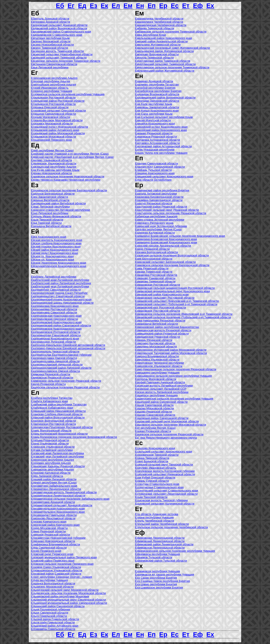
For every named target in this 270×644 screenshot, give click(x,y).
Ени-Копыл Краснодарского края (157, 111)
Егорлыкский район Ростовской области (58, 101)
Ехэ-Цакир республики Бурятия (156, 584)
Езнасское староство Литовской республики (60, 210)
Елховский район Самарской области (56, 574)
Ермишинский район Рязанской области (162, 333)
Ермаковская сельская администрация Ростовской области (175, 288)
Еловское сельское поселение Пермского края (62, 564)
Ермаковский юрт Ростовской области (160, 307)
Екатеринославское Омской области (55, 371)
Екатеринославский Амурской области (57, 365)
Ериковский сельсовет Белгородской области (165, 262)
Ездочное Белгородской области (53, 194)
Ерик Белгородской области (154, 259)
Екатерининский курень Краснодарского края (61, 299)
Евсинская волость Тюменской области (57, 51)
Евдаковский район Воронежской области (59, 28)
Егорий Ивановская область (50, 88)
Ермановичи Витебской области (156, 324)
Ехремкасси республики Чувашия (158, 571)
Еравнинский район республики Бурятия (162, 190)
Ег (71, 6)
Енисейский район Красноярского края (161, 130)
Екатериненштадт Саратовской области (58, 296)
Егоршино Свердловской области (53, 114)
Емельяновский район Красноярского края (163, 38)
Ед (82, 6)
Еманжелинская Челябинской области (161, 25)
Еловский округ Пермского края (52, 554)
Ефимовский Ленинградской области (160, 541)
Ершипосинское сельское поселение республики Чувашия (174, 399)
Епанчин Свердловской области (157, 163)
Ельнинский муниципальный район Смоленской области (69, 603)
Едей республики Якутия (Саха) (52, 150)
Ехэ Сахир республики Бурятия (156, 578)
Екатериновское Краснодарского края (56, 329)
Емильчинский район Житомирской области (164, 51)
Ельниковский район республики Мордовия (60, 596)
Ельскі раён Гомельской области (53, 622)
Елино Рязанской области (48, 531)
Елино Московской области (49, 528)
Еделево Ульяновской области (51, 160)
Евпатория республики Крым (50, 38)
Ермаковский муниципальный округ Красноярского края (172, 291)
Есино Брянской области (152, 461)
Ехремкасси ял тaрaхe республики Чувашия (164, 574)
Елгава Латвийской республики (52, 450)
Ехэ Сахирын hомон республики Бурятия (162, 581)
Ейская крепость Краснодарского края (57, 240)
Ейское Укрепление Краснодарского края (59, 263)
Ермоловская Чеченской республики (159, 363)
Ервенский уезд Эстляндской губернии (161, 226)
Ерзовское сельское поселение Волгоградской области (172, 255)
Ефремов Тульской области (154, 557)
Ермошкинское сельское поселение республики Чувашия (173, 376)
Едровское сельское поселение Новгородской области (68, 176)
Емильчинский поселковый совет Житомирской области (172, 48)
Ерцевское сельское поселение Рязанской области (169, 434)
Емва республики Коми (150, 35)
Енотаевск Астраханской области (157, 143)
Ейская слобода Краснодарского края (56, 243)
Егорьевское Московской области (53, 137)
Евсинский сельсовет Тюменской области (59, 58)
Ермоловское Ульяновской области (159, 366)
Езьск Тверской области (47, 220)
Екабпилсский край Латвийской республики (60, 280)
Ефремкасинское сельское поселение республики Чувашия (175, 551)
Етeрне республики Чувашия (154, 517)
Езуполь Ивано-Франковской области (56, 216)
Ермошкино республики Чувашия (157, 373)
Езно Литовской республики (50, 213)
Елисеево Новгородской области (53, 541)
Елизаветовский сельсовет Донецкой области (62, 505)
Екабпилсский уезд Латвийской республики (60, 286)
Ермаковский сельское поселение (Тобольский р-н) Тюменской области (183, 317)
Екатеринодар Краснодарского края (55, 338)
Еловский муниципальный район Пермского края (64, 557)
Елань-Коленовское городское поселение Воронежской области (74, 437)
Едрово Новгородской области (51, 173)
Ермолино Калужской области (155, 343)
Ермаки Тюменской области (154, 272)
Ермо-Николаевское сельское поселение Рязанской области (176, 369)
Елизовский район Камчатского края (55, 525)
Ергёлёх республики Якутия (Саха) (158, 229)
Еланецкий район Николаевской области (58, 411)
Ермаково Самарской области (155, 278)
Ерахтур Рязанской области (154, 203)
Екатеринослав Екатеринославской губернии (61, 355)
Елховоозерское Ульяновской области (57, 570)
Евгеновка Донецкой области (50, 22)
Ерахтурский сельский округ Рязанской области (167, 210)
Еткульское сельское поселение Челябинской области (171, 527)
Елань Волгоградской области (51, 430)
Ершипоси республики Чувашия (156, 395)
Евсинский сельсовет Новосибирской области (62, 54)
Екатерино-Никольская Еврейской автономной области (68, 345)
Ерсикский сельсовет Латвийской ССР (161, 389)
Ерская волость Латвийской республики (162, 392)
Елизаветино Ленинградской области (56, 489)
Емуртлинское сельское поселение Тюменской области (172, 67)
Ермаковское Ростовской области (158, 311)
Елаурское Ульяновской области (53, 447)
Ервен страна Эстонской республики (160, 220)
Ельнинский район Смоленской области (58, 606)
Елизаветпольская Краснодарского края (58, 509)
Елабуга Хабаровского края (49, 401)
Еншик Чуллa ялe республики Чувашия (161, 153)
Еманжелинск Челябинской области (159, 22)
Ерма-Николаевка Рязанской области (160, 320)
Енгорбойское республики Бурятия (158, 91)
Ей (35, 231)
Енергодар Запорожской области (157, 101)
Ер (163, 6)
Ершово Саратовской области (155, 415)
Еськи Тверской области (151, 497)
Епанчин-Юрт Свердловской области (160, 167)
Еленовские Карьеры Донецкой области (58, 466)
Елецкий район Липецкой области (54, 479)
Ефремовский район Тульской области (161, 561)
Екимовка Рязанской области (51, 374)
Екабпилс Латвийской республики (54, 277)
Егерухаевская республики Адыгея (54, 78)
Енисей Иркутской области (153, 120)
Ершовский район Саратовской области (162, 418)
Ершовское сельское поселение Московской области (171, 425)
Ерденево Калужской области (155, 233)
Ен (140, 6)
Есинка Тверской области (152, 458)
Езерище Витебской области (50, 200)
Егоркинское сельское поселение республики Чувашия (68, 94)
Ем (128, 6)
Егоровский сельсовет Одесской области (58, 111)
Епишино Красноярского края (155, 173)
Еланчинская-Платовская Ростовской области (62, 427)
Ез (93, 6)
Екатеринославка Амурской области (55, 361)
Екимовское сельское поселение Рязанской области (66, 381)
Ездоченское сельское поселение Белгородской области (69, 190)
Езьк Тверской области (46, 223)
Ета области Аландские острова (157, 514)
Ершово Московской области (154, 408)
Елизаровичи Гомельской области (54, 515)
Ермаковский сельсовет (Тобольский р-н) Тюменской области (176, 304)
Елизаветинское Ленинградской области (58, 496)
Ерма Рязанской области (152, 268)
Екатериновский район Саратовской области (61, 325)
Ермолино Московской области (156, 347)
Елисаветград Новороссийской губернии (58, 538)
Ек (104, 6)
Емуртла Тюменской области (154, 58)
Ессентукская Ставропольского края (159, 487)
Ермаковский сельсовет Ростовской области (165, 298)
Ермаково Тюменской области (155, 281)
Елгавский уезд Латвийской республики (57, 456)
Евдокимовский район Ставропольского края (61, 32)
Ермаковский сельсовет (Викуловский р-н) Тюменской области (177, 301)
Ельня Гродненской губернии (50, 609)
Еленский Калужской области (51, 473)
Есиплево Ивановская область (155, 468)
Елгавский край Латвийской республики (58, 453)
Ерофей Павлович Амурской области (160, 382)
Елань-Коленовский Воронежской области (59, 434)
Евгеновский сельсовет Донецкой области (59, 25)
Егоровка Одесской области (50, 107)
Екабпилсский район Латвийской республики (61, 283)
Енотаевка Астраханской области (157, 140)
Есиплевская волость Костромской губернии (165, 471)
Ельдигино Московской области (52, 587)
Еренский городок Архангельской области (163, 246)
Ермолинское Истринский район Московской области (171, 350)
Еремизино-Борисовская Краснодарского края (166, 239)
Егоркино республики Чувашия (52, 91)
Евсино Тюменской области (50, 48)
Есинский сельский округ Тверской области (164, 465)
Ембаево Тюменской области (155, 28)
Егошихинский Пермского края (51, 140)
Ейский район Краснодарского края (55, 250)
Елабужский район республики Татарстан (59, 404)
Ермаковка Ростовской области (156, 275)
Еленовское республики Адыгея (52, 469)
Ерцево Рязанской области (153, 431)
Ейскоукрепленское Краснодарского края (59, 266)
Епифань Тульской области (153, 170)
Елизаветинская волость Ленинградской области (64, 492)
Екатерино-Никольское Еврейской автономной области (68, 348)
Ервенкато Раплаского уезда (154, 223)
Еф (198, 6)
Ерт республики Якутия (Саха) (155, 428)
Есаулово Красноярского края (155, 448)
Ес (175, 6)
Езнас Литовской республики (50, 207)
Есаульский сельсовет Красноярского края (163, 451)
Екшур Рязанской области (48, 384)
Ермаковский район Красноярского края (162, 294)
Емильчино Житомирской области (158, 45)
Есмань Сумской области (152, 481)
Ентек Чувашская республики (155, 150)
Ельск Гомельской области (49, 616)
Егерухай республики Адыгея (50, 81)
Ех (210, 6)
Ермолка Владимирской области (157, 356)
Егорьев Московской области (50, 117)
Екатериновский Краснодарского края (56, 322)
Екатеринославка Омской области (54, 358)
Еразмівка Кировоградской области (159, 200)
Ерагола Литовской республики (156, 194)
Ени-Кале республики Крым (154, 104)
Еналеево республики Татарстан (157, 84)
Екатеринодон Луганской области (53, 342)
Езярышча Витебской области (51, 226)
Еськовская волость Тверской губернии (161, 500)
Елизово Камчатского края (49, 522)
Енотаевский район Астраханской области (163, 146)
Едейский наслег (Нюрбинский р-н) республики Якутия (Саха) (72, 157)
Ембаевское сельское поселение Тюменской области (171, 32)
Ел (116, 6)
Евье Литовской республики (50, 67)
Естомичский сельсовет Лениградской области (166, 494)
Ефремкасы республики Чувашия (157, 554)
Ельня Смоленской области (50, 613)
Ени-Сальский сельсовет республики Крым (164, 117)
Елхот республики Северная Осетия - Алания (62, 577)
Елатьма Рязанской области (50, 440)
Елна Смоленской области (49, 548)
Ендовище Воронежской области (157, 94)
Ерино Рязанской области (152, 249)
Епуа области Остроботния (153, 180)
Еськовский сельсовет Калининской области (165, 504)
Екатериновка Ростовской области (54, 309)
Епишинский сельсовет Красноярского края (164, 176)
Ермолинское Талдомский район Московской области (171, 353)
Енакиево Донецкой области (154, 81)
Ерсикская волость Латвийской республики (164, 386)
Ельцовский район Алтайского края (55, 626)
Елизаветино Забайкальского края (54, 486)
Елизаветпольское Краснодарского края (58, 512)
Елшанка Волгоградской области (53, 583)
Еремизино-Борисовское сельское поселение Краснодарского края (180, 236)
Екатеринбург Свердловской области (56, 290)
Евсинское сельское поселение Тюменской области (66, 61)
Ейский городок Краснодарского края (56, 247)
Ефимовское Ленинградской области (160, 548)
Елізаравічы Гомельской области (53, 629)
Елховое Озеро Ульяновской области (56, 567)
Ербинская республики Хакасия (156, 216)
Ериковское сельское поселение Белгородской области (172, 265)
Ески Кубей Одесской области (155, 478)
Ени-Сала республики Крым (154, 114)
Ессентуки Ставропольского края (157, 484)
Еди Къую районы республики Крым (55, 170)
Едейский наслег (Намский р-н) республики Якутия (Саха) (70, 154)
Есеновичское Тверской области (157, 455)
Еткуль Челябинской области (155, 521)
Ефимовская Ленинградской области (160, 538)
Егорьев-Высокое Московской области (57, 120)
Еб (60, 6)
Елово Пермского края (46, 551)
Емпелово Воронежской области (157, 54)
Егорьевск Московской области (52, 124)
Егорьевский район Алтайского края (55, 130)
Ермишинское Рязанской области (157, 337)
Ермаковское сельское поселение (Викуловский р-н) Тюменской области (184, 314)
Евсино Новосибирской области (52, 45)
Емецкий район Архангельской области (161, 41)
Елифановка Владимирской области (55, 544)
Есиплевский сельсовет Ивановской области (165, 474)
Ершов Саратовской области (154, 405)
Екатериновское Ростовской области (56, 332)
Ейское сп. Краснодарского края (53, 260)
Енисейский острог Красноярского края (161, 127)
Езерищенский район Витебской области (58, 203)
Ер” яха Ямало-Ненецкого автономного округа (166, 438)
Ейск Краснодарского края (49, 237)
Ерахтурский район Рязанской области (161, 207)
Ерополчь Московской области (156, 379)
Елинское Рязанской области (50, 535)
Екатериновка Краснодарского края (55, 306)
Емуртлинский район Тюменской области (163, 61)
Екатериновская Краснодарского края (56, 316)
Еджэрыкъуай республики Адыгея (54, 167)
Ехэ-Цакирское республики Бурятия (159, 587)
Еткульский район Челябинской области (162, 524)
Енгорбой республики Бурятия (155, 88)
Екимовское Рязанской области (52, 378)
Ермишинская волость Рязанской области (163, 330)
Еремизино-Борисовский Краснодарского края (166, 242)
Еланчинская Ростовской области (54, 424)
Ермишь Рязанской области (154, 340)
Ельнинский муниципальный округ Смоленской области (68, 600)
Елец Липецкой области (47, 476)
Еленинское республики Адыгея (52, 460)
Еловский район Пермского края (53, 561)
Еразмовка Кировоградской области (159, 197)
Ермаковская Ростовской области (158, 285)
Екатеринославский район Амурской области (61, 368)
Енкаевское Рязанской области (156, 137)
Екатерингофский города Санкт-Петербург (59, 293)
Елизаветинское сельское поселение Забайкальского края (70, 499)
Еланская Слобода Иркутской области (57, 414)
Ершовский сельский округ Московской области (167, 421)
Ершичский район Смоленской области (161, 402)
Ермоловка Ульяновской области (157, 360)
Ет (186, 6)
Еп (152, 6)
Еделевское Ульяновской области (54, 163)
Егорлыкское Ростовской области (53, 104)
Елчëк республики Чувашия (49, 580)
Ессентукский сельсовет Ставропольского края (167, 491)
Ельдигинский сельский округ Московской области (65, 590)
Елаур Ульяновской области (50, 443)
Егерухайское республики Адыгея (54, 84)
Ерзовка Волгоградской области (156, 252)
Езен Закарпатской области (50, 197)
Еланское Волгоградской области (53, 421)
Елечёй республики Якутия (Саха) (54, 483)
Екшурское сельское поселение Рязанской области (65, 387)
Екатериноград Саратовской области (56, 335)
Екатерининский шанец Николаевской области (62, 303)
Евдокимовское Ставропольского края (57, 35)
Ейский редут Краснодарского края (54, 253)
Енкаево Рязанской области (154, 133)
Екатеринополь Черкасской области (55, 351)
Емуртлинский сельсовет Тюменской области (165, 64)
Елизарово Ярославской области (53, 518)
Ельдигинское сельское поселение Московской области (68, 593)
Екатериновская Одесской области (54, 319)
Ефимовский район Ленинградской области (164, 544)
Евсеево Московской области (51, 41)
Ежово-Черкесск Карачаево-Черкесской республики (66, 180)
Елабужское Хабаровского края (52, 408)
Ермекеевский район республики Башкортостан (167, 327)
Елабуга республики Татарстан (52, 398)
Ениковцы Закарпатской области (157, 107)
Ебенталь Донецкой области (50, 19)
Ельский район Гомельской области (55, 619)
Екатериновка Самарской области (54, 312)
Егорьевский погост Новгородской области (59, 127)
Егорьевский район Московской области (58, 133)
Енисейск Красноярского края (155, 124)
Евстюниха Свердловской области (54, 64)
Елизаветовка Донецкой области (53, 502)
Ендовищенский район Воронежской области (165, 98)
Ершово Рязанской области (153, 412)
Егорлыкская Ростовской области (53, 98)
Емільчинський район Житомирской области (165, 71)
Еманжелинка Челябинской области (159, 19)
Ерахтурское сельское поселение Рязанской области (171, 213)
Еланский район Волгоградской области (58, 417)
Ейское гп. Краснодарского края (52, 256)
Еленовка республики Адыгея (51, 463)
